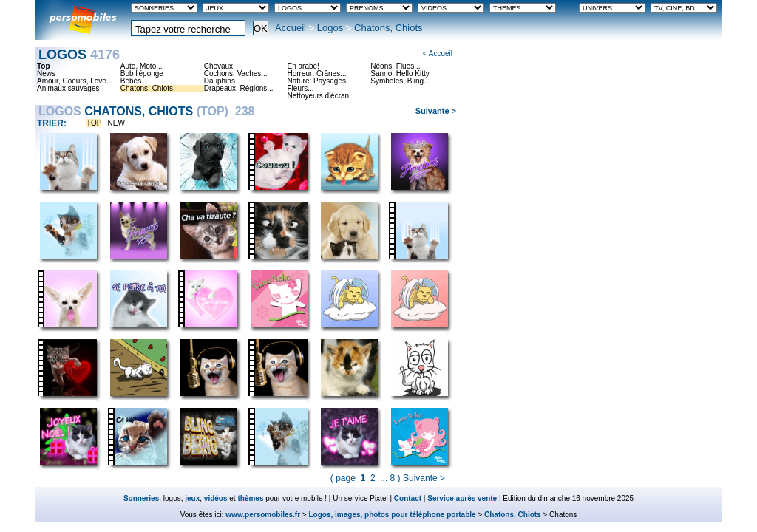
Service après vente (462, 498)
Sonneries (141, 498)
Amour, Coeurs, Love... (75, 81)
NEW (116, 123)
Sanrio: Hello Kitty (400, 74)
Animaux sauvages (68, 89)
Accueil (291, 28)
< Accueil (438, 54)
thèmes (250, 498)
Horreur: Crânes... (316, 74)
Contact (408, 498)
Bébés (131, 81)
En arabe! (303, 66)
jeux (192, 498)
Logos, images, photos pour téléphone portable (393, 515)
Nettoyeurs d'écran (318, 96)
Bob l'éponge (142, 74)
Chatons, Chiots (147, 89)
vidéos (216, 498)
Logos (330, 28)
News (46, 74)
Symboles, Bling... (400, 81)
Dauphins (220, 81)
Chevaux (218, 66)
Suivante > (436, 111)
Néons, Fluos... (395, 66)
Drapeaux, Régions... (239, 89)
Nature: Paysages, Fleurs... (317, 85)
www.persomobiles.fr (263, 515)
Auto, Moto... (142, 66)
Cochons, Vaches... (236, 74)
